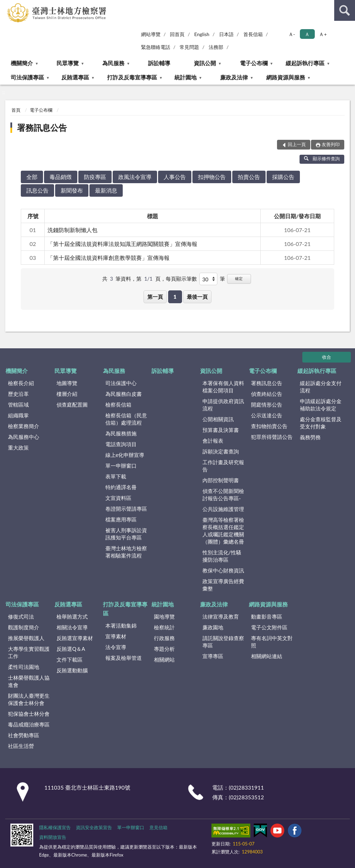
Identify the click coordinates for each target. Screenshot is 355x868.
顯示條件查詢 (322, 159)
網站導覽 (151, 34)
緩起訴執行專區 (305, 63)
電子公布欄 (254, 63)
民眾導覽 (68, 63)
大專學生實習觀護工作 (29, 652)
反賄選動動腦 (72, 670)
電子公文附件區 (269, 627)
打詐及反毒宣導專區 (132, 77)
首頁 (16, 110)
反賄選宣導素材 (75, 638)
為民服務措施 (121, 433)
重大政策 (18, 448)
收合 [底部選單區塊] (327, 357)
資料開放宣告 (53, 837)
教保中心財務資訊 (223, 570)
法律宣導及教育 (221, 616)
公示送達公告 (267, 415)
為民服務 (113, 63)
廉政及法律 (234, 77)
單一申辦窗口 (121, 466)
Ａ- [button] (292, 34)
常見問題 (189, 47)
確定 (239, 278)
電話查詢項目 (121, 444)
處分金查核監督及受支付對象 (321, 423)
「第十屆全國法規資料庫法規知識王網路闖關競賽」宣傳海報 (122, 244)
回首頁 (177, 34)
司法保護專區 (27, 77)
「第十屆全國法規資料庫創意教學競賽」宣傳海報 (109, 258)
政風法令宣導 (135, 177)
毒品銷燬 (61, 177)
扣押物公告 (212, 177)
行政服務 (164, 638)
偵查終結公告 (267, 394)
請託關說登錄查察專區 (223, 642)
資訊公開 (205, 63)
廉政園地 (213, 627)
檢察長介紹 (21, 383)
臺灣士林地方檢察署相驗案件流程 (126, 552)
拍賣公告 (249, 177)
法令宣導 (116, 647)
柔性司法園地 (24, 667)
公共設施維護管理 (223, 509)
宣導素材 (116, 636)
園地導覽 (164, 616)
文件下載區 (70, 659)
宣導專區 (213, 656)
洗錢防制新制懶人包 (72, 230)
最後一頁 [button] (197, 297)
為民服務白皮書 (124, 394)
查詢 (345, 10)
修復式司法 (21, 616)
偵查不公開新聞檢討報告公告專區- (223, 495)
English (202, 34)
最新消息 (106, 190)
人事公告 (175, 177)
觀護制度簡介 (24, 627)
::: (6, 5)
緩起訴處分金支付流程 (321, 387)
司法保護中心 (121, 383)
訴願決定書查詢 (221, 451)
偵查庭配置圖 (72, 405)
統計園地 (185, 77)
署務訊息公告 (42, 127)
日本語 (226, 34)
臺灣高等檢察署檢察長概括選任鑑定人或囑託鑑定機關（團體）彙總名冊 (223, 531)
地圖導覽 (67, 383)
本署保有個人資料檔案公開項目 (223, 387)
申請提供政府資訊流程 (223, 405)
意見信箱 (158, 827)
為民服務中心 (24, 437)
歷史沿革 (18, 394)
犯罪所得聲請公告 (272, 437)
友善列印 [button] (331, 144)
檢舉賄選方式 (72, 616)
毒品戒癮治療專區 (29, 724)
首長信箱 (253, 34)
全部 (32, 177)
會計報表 (213, 441)
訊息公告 (37, 190)
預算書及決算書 (221, 430)
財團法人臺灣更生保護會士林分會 (29, 699)
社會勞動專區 (24, 735)
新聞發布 (72, 190)
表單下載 (116, 476)
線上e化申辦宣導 (125, 455)
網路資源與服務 (286, 77)
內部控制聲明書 (221, 480)
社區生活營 (21, 746)
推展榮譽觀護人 (26, 638)
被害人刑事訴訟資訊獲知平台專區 (126, 534)
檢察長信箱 (118, 405)
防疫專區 (95, 177)
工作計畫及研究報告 (223, 466)
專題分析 (164, 649)
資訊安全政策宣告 (94, 827)
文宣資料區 (118, 498)
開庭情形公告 (267, 405)
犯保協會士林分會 (29, 714)
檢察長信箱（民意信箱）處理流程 (126, 419)
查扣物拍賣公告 (269, 426)
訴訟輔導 (159, 63)
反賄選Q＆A (71, 649)
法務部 (216, 47)
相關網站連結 (267, 656)
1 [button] (175, 297)
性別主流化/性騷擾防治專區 (222, 556)
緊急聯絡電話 (156, 47)
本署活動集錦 (121, 626)
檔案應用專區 (121, 519)
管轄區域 (18, 405)
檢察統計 (164, 627)
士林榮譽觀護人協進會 (29, 681)
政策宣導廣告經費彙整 (223, 585)
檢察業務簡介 (24, 426)
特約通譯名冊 (121, 487)
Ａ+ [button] (323, 34)
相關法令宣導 (72, 627)
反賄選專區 (75, 77)
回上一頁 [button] (297, 144)
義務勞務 (310, 437)
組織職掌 (18, 415)
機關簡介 (22, 63)
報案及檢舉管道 (124, 658)
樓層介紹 (67, 394)
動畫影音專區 (267, 616)
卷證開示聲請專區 (126, 509)
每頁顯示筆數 (181, 279)
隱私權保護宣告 (55, 827)
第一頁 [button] (155, 297)
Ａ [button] (307, 34)
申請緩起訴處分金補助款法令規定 (321, 405)
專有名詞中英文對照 (272, 642)
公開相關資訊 (218, 419)
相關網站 (164, 659)
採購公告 (283, 177)
